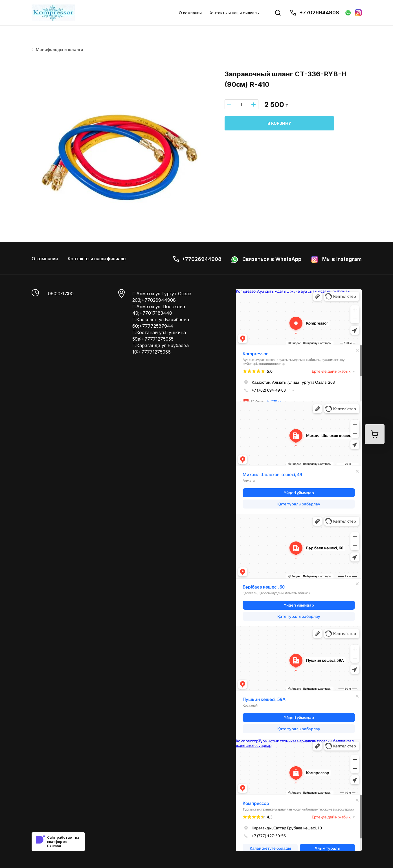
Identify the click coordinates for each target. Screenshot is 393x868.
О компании (190, 13)
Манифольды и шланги (58, 49)
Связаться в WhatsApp (266, 259)
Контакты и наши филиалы (234, 13)
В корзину (279, 123)
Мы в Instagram (336, 259)
